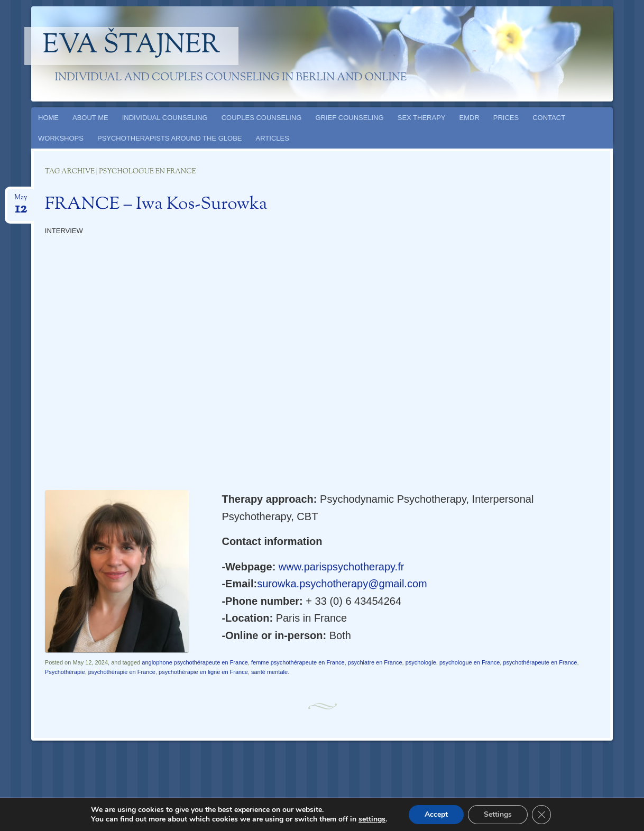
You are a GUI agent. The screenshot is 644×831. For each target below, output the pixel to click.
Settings (498, 814)
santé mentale (269, 672)
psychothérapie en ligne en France (203, 672)
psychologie (421, 662)
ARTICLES (273, 138)
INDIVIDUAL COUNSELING (165, 118)
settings (372, 819)
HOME (48, 118)
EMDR (470, 118)
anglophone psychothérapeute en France (195, 662)
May (21, 201)
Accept (436, 814)
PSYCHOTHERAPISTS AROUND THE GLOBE (170, 138)
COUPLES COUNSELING (262, 118)
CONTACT (549, 118)
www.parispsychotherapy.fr (342, 567)
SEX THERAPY (422, 118)
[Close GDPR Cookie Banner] (541, 815)
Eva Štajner (132, 46)
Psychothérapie (65, 672)
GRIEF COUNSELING (349, 118)
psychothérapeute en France (540, 662)
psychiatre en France (375, 662)
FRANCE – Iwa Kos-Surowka (156, 205)
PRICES (506, 118)
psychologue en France (470, 662)
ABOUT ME (90, 118)
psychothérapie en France (122, 672)
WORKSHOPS (61, 138)
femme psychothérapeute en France (298, 662)
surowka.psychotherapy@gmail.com (342, 584)
